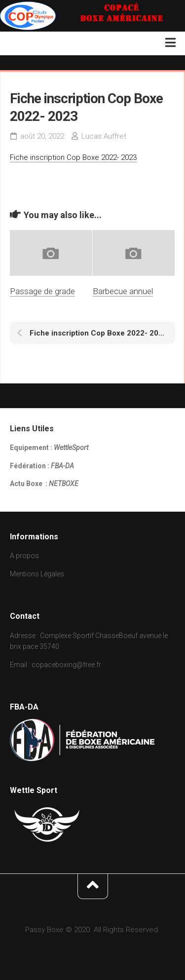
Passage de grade (42, 291)
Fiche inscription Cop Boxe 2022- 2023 (73, 157)
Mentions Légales (37, 574)
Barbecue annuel (123, 291)
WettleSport (71, 448)
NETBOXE (64, 484)
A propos (24, 556)
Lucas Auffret (104, 136)
